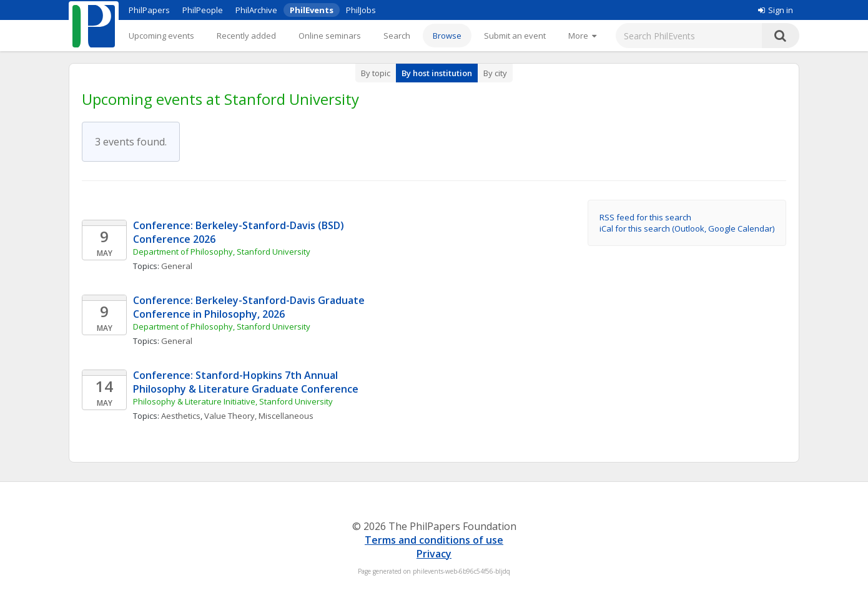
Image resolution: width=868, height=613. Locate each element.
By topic (376, 73)
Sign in (776, 10)
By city (495, 73)
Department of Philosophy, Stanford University (222, 252)
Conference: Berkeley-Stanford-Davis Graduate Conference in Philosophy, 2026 (250, 307)
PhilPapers (149, 10)
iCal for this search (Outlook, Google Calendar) (687, 228)
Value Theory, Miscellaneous (259, 416)
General (177, 266)
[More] (582, 36)
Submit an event (515, 36)
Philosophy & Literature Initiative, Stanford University (233, 401)
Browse (447, 36)
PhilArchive (256, 10)
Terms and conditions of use (434, 540)
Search (397, 36)
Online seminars (330, 36)
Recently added (246, 36)
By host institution (437, 73)
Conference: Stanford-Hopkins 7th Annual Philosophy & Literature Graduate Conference (246, 382)
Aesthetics (181, 416)
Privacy (434, 554)
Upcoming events (161, 36)
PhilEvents (312, 10)
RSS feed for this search (645, 217)
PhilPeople (203, 10)
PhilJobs (361, 10)
